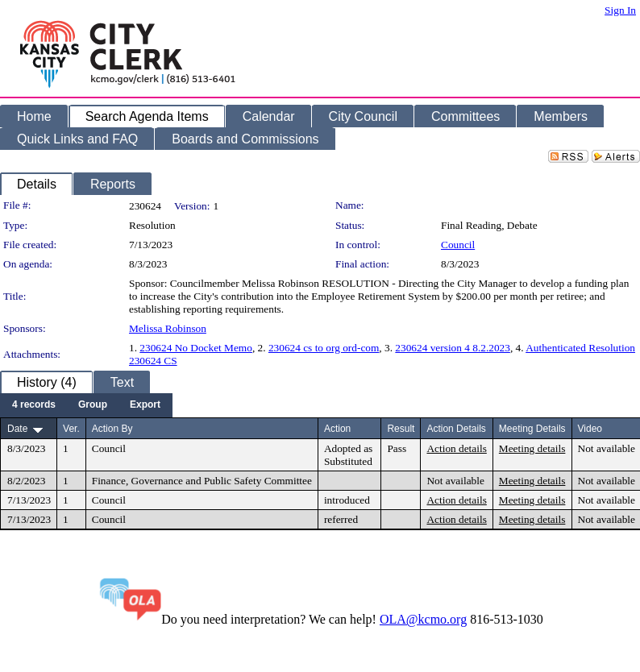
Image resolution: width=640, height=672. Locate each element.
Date (17, 429)
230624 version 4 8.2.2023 (453, 348)
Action (337, 429)
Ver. (71, 429)
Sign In (620, 10)
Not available (607, 448)
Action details (456, 448)
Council (458, 245)
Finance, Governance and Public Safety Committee (202, 481)
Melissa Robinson (168, 328)
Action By (112, 429)
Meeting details (532, 448)
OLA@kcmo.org (423, 619)
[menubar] (86, 405)
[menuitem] (34, 405)
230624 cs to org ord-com (324, 348)
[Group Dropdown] (93, 405)
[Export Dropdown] (145, 405)
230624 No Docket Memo (196, 348)
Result (401, 429)
